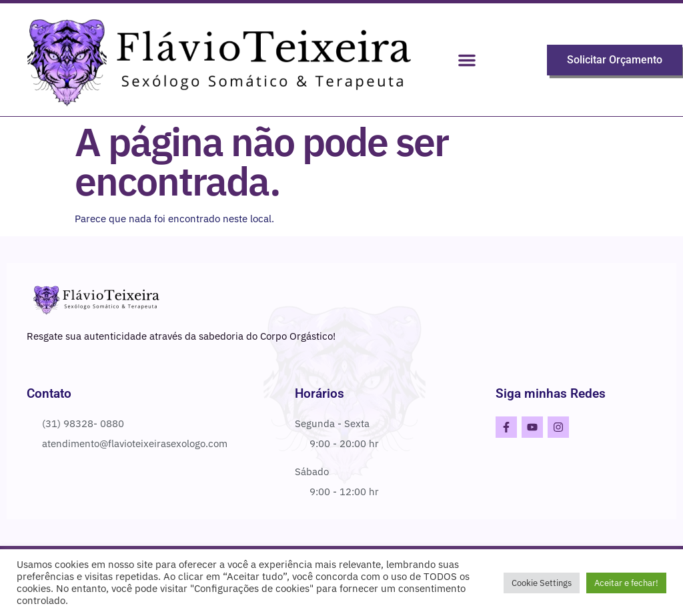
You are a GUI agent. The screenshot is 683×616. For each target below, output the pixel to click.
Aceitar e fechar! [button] (626, 583)
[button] (467, 60)
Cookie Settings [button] (542, 583)
